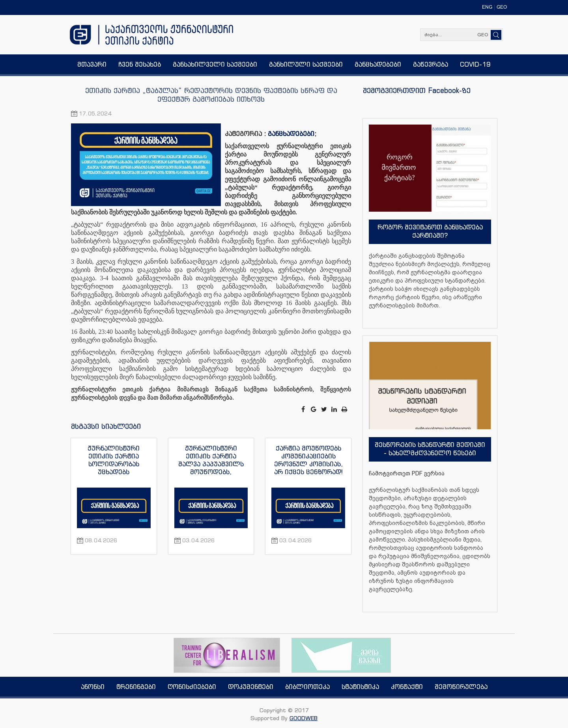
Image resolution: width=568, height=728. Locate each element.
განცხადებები (291, 134)
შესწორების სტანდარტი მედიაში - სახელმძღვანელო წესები (430, 449)
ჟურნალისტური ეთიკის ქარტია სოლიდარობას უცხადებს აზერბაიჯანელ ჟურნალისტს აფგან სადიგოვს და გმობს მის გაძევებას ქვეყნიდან (114, 460)
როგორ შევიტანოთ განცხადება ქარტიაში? (430, 231)
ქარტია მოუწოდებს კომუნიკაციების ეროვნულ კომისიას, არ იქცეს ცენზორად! (308, 460)
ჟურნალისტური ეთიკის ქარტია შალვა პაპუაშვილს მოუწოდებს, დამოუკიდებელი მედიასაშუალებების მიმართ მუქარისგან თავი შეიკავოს (211, 460)
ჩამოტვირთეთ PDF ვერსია (407, 473)
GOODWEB (304, 718)
